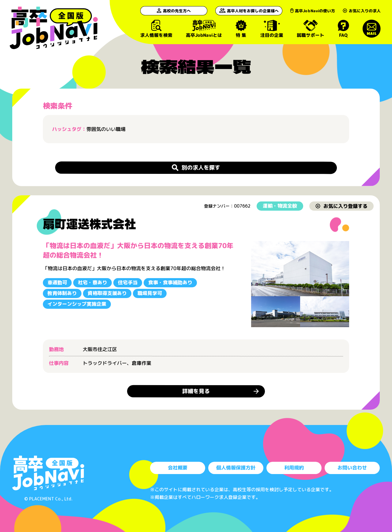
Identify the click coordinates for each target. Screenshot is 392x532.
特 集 (241, 29)
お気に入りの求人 (362, 11)
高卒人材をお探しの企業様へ (249, 11)
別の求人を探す (196, 167)
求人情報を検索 (156, 29)
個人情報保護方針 (236, 468)
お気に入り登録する (341, 206)
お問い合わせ (352, 468)
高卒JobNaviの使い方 (313, 11)
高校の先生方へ (174, 11)
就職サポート (311, 29)
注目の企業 (272, 29)
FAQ (343, 29)
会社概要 (178, 468)
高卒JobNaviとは (204, 29)
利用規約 (294, 468)
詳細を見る (196, 391)
